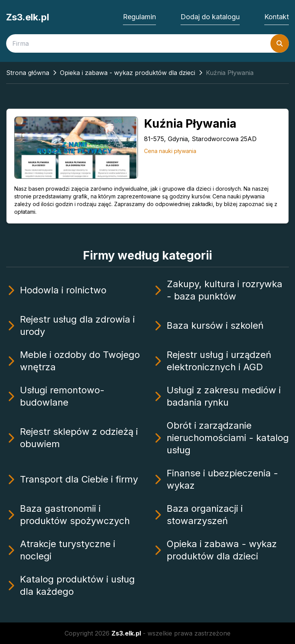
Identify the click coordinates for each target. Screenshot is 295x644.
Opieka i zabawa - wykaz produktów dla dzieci (128, 73)
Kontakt (277, 17)
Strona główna (28, 73)
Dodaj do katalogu (210, 17)
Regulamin (139, 17)
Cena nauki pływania (170, 151)
